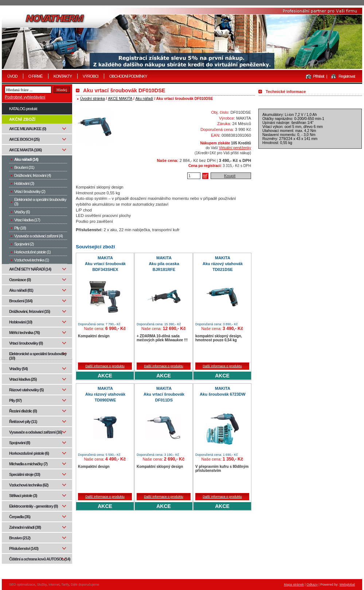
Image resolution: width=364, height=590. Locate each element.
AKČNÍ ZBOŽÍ (22, 119)
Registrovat (347, 76)
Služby (42, 585)
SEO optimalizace (22, 585)
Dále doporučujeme (85, 585)
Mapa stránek (294, 585)
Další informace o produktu (105, 366)
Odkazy (312, 585)
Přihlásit (318, 76)
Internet (54, 585)
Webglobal (347, 585)
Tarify (65, 585)
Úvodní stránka (93, 99)
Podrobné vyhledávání (25, 97)
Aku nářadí (144, 99)
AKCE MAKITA (120, 99)
